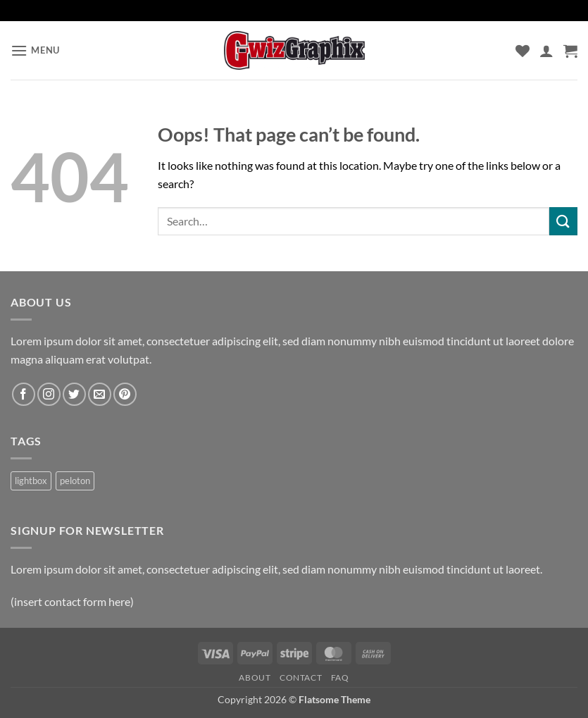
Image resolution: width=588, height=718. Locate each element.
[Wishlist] (523, 51)
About (255, 677)
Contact (301, 677)
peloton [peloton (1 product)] (75, 481)
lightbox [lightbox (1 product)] (31, 481)
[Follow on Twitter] (74, 394)
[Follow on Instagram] (49, 394)
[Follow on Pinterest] (125, 394)
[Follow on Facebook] (24, 394)
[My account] (546, 51)
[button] (35, 50)
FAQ (340, 677)
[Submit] (563, 221)
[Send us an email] (100, 394)
